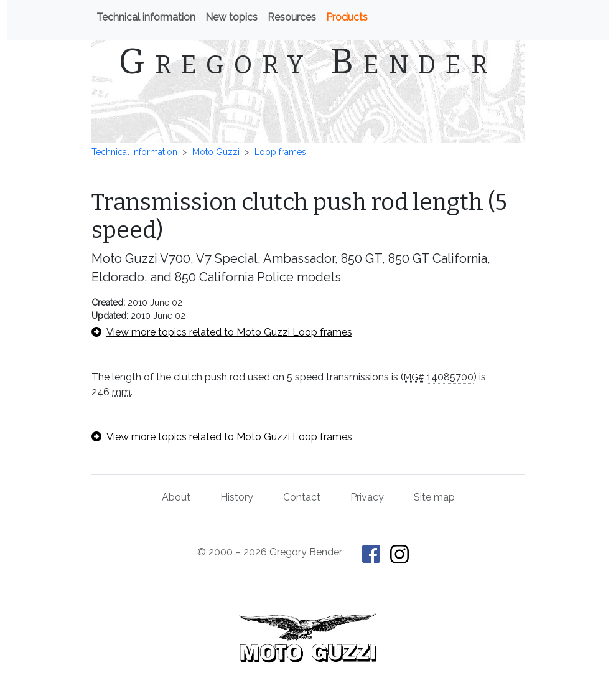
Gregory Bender (308, 62)
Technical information (146, 17)
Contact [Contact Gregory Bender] (302, 497)
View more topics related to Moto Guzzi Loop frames (222, 332)
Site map (434, 497)
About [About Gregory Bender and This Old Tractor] (176, 497)
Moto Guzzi (216, 152)
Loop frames (280, 152)
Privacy (367, 497)
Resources (292, 17)
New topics (231, 17)
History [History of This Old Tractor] (237, 497)
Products (347, 17)
